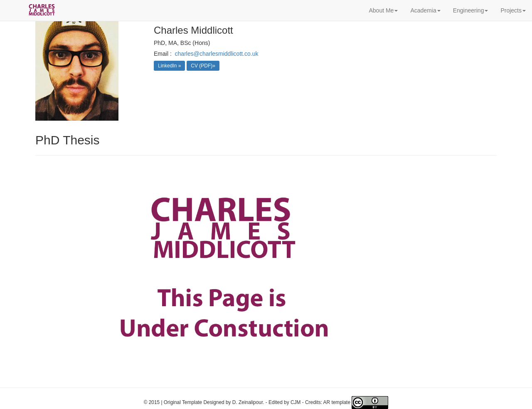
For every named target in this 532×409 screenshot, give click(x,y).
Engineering (471, 10)
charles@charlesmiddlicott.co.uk (217, 54)
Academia (425, 10)
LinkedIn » (169, 66)
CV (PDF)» (203, 66)
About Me (383, 10)
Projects (513, 10)
